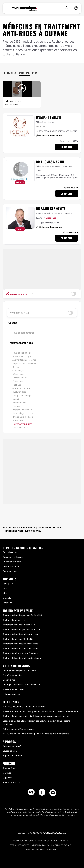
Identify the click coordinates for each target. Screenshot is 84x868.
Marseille (7, 598)
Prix (35, 73)
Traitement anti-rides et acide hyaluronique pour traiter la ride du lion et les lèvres (41, 711)
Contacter (67, 147)
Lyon (5, 588)
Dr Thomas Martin (50, 162)
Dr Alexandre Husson (13, 557)
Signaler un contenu (12, 756)
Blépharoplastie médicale (24, 363)
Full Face (17, 385)
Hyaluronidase (19, 392)
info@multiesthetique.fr (54, 833)
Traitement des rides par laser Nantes (20, 644)
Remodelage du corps (23, 413)
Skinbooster (18, 420)
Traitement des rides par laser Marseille (21, 629)
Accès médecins (11, 768)
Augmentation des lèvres (24, 360)
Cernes (16, 367)
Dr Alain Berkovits (51, 208)
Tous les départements (23, 333)
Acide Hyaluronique (22, 356)
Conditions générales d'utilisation (40, 850)
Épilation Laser (19, 378)
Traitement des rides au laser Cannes (20, 648)
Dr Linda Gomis (10, 552)
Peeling (16, 406)
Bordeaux (7, 603)
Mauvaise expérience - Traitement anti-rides (24, 707)
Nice (5, 593)
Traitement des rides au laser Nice (19, 625)
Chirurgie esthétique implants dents (19, 670)
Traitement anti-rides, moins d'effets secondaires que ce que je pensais (36, 716)
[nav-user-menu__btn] (76, 8)
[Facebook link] (42, 793)
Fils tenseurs (18, 381)
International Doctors (13, 782)
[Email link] (53, 793)
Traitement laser (20, 427)
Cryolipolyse (18, 371)
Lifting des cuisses (11, 694)
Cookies (64, 841)
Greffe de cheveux (21, 388)
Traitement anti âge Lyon (14, 620)
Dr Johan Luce (10, 571)
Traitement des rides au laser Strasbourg (22, 658)
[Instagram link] (31, 793)
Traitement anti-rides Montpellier (18, 639)
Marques (7, 773)
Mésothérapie (19, 403)
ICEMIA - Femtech (48, 117)
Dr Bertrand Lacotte (12, 562)
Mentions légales (40, 845)
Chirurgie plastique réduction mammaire (22, 685)
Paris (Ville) (8, 584)
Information (10, 73)
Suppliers (7, 778)
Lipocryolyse (9, 680)
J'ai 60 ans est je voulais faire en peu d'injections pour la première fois (36, 734)
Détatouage (18, 374)
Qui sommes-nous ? (12, 746)
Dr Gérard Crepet (11, 566)
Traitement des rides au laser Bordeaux (21, 634)
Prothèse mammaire (12, 675)
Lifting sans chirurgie (22, 395)
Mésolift (16, 399)
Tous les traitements (22, 353)
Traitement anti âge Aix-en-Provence (20, 653)
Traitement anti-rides (22, 424)
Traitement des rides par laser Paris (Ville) (22, 615)
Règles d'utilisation (48, 841)
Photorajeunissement (22, 410)
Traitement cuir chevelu (14, 689)
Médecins (24, 73)
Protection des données (24, 841)
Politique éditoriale (61, 845)
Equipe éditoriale (11, 751)
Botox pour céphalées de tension (18, 729)
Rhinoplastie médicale (23, 417)
